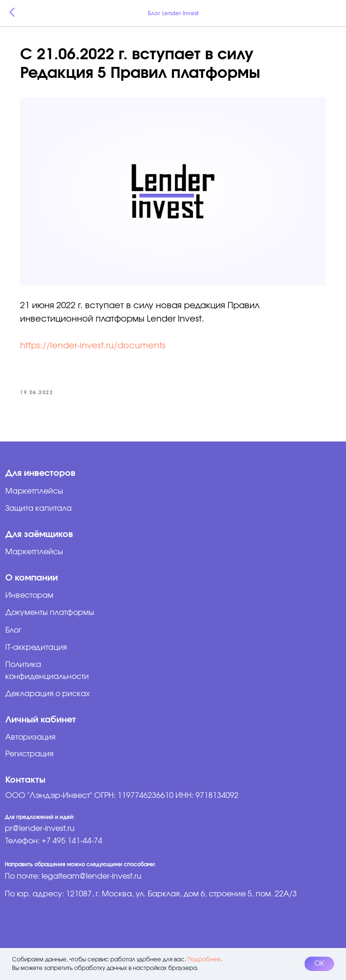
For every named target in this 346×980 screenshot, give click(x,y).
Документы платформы (50, 613)
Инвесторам (29, 595)
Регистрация (29, 754)
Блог (13, 630)
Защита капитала (38, 508)
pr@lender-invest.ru (40, 829)
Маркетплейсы (34, 552)
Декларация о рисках (48, 694)
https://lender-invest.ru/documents (93, 346)
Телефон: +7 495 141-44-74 (54, 841)
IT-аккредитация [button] (36, 647)
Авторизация (30, 737)
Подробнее (204, 959)
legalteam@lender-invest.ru (92, 876)
